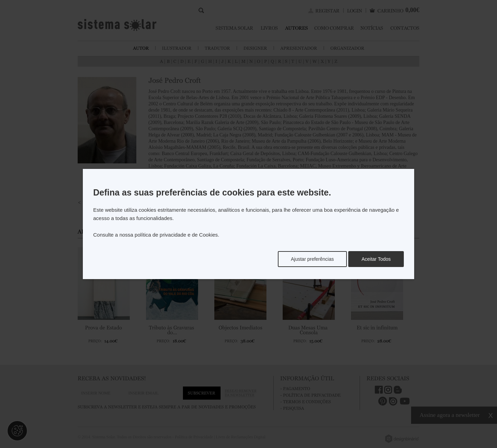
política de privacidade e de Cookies (176, 235)
